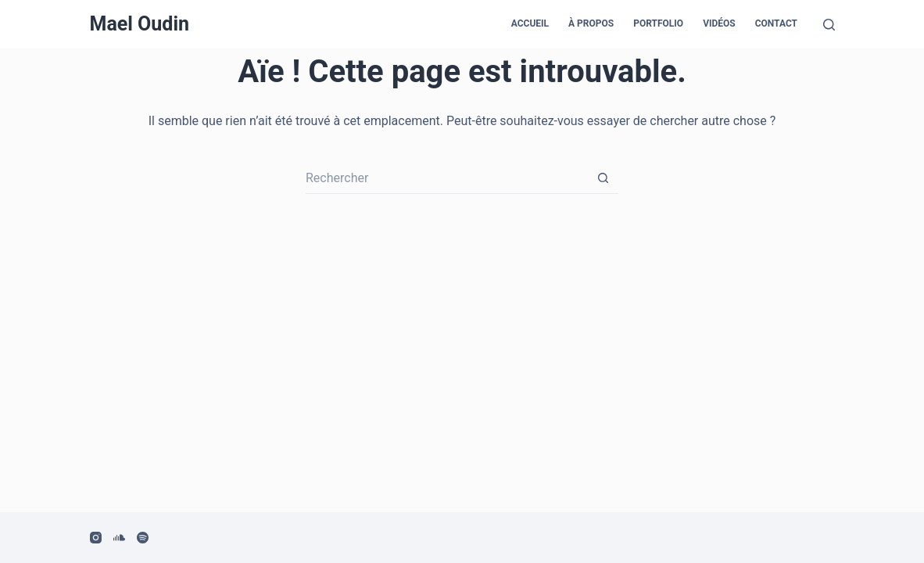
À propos (591, 23)
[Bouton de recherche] (603, 178)
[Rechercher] (829, 25)
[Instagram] (96, 538)
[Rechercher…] (446, 178)
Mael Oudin (140, 24)
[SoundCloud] (119, 538)
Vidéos (719, 23)
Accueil (530, 23)
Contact (776, 23)
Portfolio (658, 23)
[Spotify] (143, 538)
